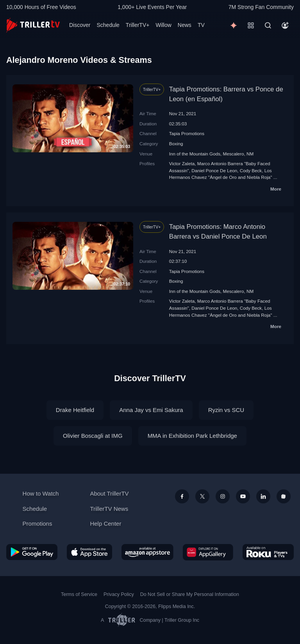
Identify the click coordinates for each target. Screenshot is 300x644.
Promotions (37, 524)
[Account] (285, 25)
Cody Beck (251, 170)
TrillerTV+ (138, 25)
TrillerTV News (109, 509)
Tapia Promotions (187, 133)
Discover (80, 25)
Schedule (108, 25)
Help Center (105, 524)
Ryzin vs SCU (226, 410)
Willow (163, 25)
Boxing (176, 144)
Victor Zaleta (182, 163)
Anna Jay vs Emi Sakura (151, 410)
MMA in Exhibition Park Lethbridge (192, 436)
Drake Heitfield (75, 410)
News (185, 25)
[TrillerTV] (33, 25)
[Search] (268, 25)
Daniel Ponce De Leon (214, 170)
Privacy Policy (119, 594)
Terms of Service (79, 594)
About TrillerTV (109, 493)
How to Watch (41, 493)
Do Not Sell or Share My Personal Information (190, 594)
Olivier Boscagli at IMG (93, 436)
